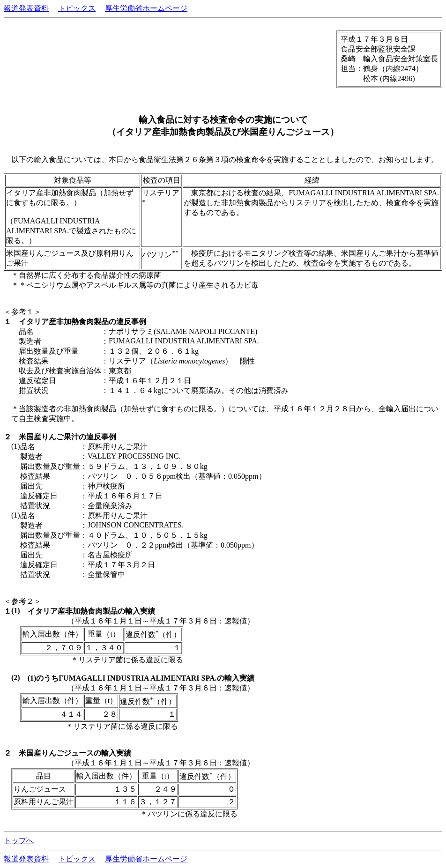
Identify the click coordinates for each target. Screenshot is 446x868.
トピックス (77, 8)
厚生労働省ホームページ (146, 8)
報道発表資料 (26, 8)
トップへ (19, 841)
